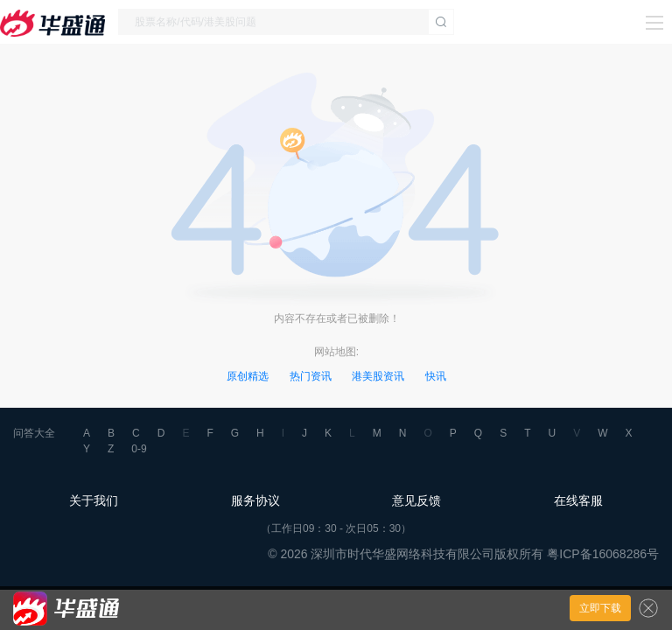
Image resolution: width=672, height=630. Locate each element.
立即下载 (600, 608)
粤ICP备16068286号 (603, 554)
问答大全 (34, 433)
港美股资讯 (378, 376)
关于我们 (94, 500)
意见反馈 (416, 500)
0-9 (139, 449)
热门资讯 (311, 376)
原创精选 (248, 376)
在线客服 (578, 500)
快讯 (436, 376)
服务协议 (255, 500)
